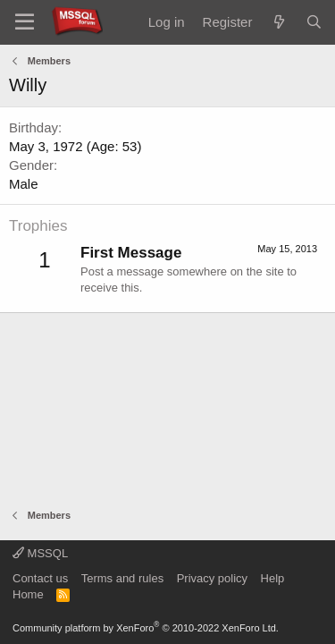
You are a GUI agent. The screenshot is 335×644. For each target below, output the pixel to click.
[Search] (314, 22)
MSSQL (40, 553)
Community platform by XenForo (146, 628)
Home (28, 594)
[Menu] (25, 22)
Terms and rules (122, 578)
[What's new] (278, 22)
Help (273, 578)
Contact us (40, 578)
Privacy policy (212, 578)
